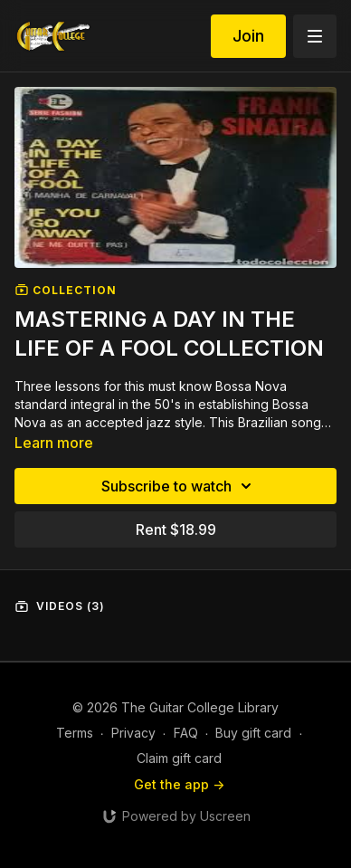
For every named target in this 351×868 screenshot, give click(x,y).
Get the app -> (179, 784)
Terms (75, 733)
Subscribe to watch (179, 486)
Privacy (133, 733)
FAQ (186, 733)
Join (248, 36)
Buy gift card (253, 733)
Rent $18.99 (176, 529)
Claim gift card (179, 758)
